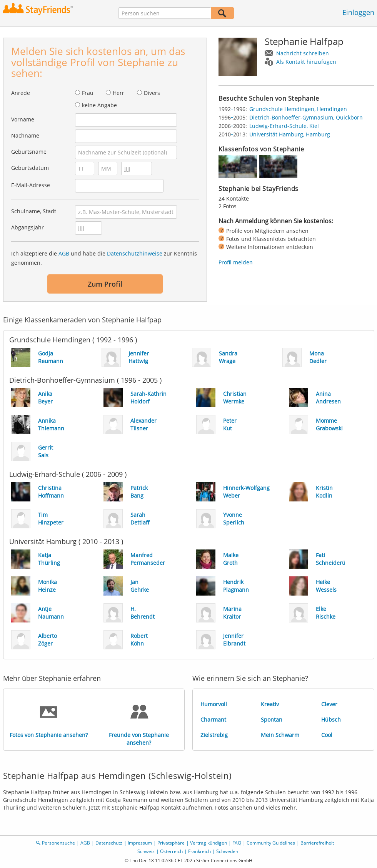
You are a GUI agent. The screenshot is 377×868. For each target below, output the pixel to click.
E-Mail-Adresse (31, 185)
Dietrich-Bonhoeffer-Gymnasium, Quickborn (306, 117)
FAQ (237, 843)
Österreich (171, 851)
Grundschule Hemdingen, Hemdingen (298, 109)
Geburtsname (29, 152)
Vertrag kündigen (209, 843)
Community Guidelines (271, 843)
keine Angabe (99, 105)
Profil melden (236, 262)
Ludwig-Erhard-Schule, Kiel (284, 126)
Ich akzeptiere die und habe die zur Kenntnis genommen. (104, 258)
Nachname (25, 135)
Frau (88, 93)
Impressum (140, 843)
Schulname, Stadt (34, 211)
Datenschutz (109, 843)
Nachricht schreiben (303, 53)
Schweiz (146, 851)
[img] (238, 166)
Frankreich (199, 851)
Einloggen (358, 12)
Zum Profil (105, 284)
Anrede (21, 93)
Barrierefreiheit (317, 843)
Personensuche (58, 843)
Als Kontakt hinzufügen (306, 62)
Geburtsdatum (30, 168)
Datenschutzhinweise (135, 253)
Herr (118, 93)
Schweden (227, 851)
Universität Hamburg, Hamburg (290, 134)
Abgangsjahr (28, 227)
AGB (64, 253)
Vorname (23, 119)
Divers (152, 93)
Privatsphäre (171, 843)
